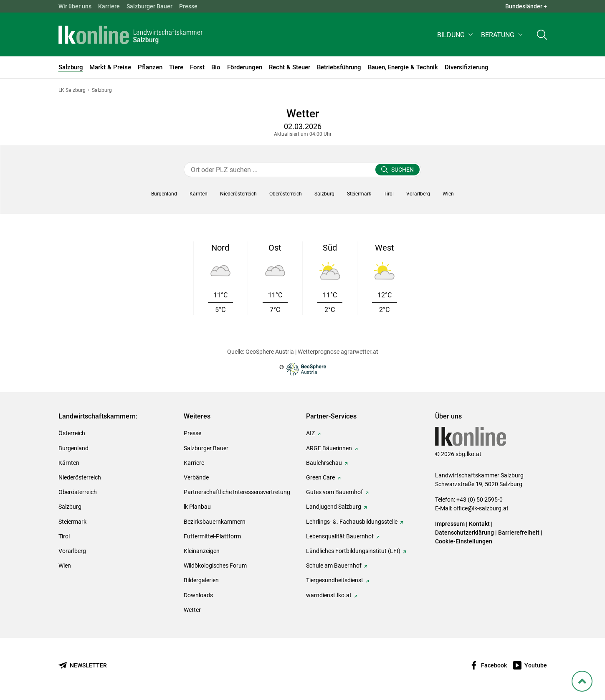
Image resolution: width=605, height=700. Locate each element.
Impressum (450, 524)
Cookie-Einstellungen (464, 541)
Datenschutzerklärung (465, 533)
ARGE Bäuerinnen (329, 448)
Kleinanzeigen (202, 551)
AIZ (310, 433)
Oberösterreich (78, 492)
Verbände (196, 477)
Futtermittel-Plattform (212, 536)
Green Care (320, 477)
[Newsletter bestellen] (83, 666)
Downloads (198, 595)
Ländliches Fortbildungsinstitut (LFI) (353, 551)
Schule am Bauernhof (334, 566)
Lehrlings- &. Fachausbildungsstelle (352, 522)
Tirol (64, 536)
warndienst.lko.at (329, 595)
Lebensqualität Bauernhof (340, 536)
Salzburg (70, 507)
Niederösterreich (80, 477)
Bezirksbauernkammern (215, 522)
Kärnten (69, 463)
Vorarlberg (72, 551)
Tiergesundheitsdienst (335, 580)
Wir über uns (75, 6)
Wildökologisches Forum (215, 566)
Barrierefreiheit (519, 533)
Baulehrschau (324, 463)
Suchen (402, 170)
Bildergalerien (201, 580)
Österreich (72, 433)
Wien (65, 566)
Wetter (192, 610)
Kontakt (479, 524)
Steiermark (72, 522)
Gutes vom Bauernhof (334, 492)
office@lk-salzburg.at (481, 508)
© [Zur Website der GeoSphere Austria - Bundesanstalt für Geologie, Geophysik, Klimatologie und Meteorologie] (303, 369)
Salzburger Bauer (149, 6)
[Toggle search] (542, 36)
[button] (456, 36)
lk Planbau (197, 507)
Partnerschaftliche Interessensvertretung (237, 492)
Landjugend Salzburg (334, 507)
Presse (188, 6)
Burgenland (73, 448)
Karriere (109, 6)
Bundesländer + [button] (526, 6)
